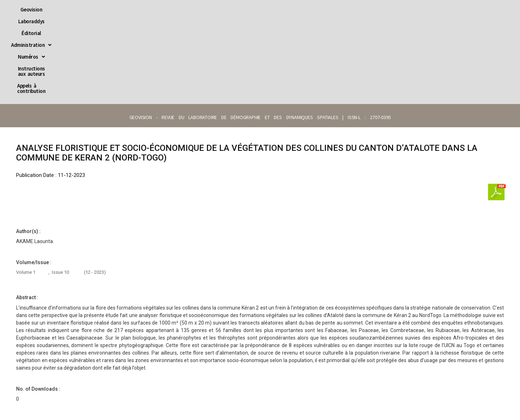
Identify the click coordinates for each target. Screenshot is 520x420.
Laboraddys (154, 9)
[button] (228, 9)
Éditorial (187, 9)
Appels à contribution (388, 9)
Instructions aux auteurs (324, 9)
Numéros (272, 9)
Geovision (119, 9)
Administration (228, 9)
